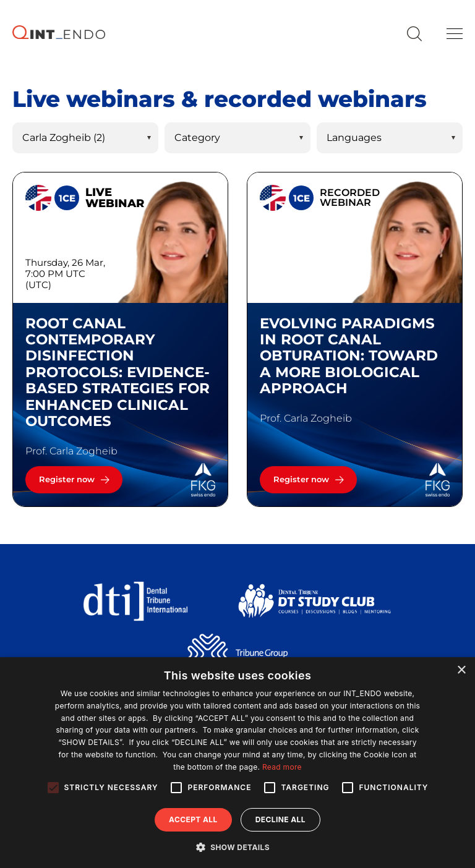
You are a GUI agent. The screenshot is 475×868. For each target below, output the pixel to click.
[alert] (237, 763)
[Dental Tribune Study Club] (315, 600)
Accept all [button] (193, 819)
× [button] (461, 670)
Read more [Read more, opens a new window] (282, 767)
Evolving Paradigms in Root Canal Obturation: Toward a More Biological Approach (349, 356)
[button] (237, 847)
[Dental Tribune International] (135, 600)
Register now (67, 479)
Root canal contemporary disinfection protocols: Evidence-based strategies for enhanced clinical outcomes (118, 372)
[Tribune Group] (237, 653)
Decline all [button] (280, 819)
